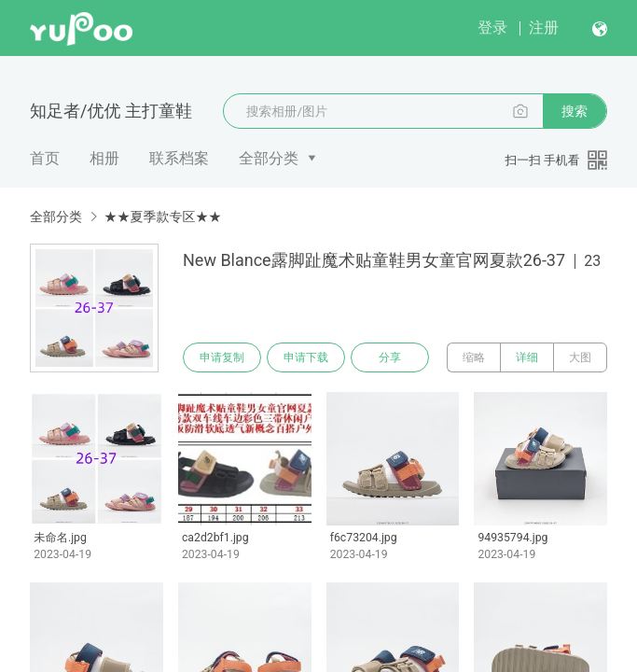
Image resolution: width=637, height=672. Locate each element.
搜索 (575, 111)
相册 (104, 158)
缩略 (474, 357)
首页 (45, 158)
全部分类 (269, 158)
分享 (390, 357)
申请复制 (222, 357)
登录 (492, 28)
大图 (580, 357)
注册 (544, 28)
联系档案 (179, 158)
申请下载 (306, 357)
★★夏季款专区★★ (162, 217)
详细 (527, 357)
